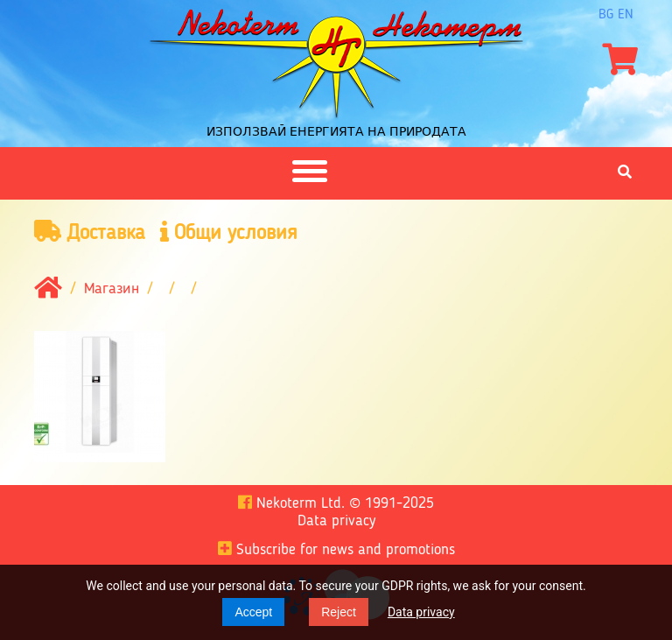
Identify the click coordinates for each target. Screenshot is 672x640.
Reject (339, 612)
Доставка (90, 232)
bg (606, 15)
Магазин (112, 290)
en (626, 15)
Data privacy (421, 612)
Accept (253, 612)
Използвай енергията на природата (336, 131)
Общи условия (229, 232)
